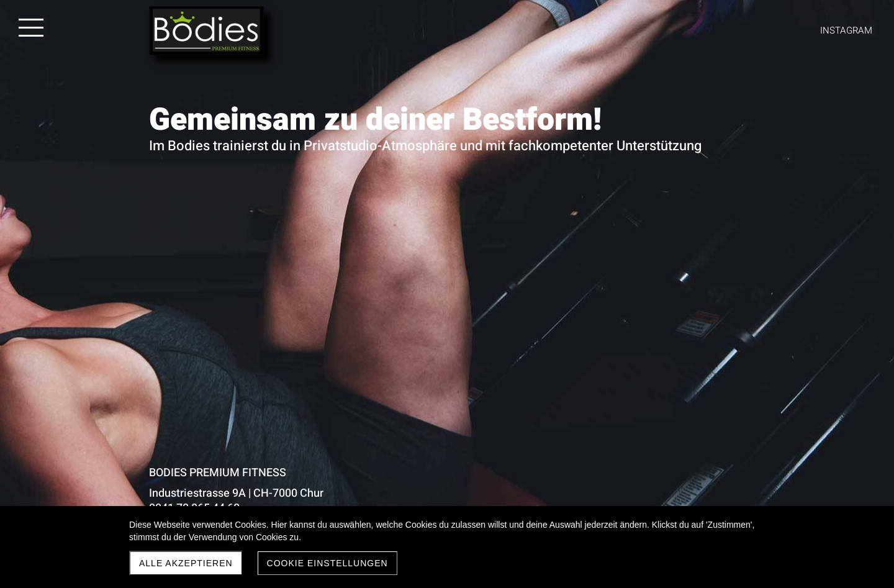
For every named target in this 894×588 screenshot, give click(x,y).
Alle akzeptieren (186, 563)
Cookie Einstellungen (327, 563)
